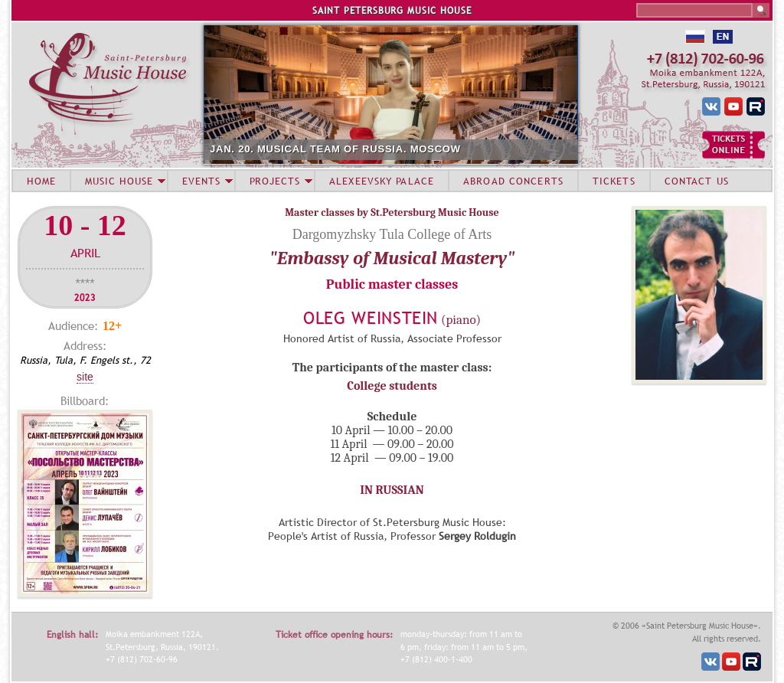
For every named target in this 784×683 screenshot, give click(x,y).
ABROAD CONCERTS (513, 181)
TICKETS (614, 181)
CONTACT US (697, 181)
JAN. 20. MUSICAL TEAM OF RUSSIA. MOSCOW (335, 149)
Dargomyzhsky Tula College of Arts (392, 234)
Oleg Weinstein (371, 318)
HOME (41, 181)
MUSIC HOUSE (119, 181)
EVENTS (201, 181)
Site (85, 377)
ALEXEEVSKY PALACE (382, 181)
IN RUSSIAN (392, 490)
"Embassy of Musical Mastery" (392, 258)
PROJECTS (275, 181)
